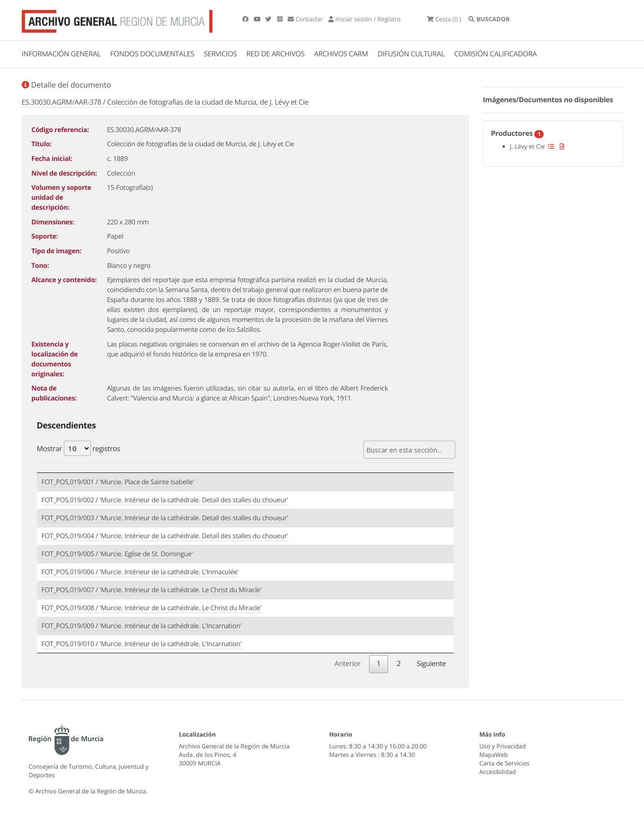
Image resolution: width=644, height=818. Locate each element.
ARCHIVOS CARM (341, 54)
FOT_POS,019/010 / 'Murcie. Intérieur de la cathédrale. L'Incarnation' (142, 644)
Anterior (348, 664)
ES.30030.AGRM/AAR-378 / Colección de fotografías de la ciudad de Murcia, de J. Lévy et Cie (165, 102)
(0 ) (444, 19)
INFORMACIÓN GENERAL (61, 54)
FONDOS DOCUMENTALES (152, 54)
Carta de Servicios (504, 763)
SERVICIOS (221, 54)
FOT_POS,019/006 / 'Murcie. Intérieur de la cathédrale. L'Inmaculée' (140, 572)
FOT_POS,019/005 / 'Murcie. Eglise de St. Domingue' (117, 554)
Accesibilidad (498, 772)
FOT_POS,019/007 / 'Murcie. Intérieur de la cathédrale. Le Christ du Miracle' (152, 590)
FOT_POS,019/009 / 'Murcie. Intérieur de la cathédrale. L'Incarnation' (142, 626)
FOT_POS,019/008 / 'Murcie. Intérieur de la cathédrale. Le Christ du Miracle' (152, 608)
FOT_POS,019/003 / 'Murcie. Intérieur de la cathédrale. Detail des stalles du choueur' (165, 518)
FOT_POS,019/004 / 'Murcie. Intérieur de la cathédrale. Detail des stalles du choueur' (165, 536)
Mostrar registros (79, 448)
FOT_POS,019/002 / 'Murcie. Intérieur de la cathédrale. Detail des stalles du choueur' (165, 500)
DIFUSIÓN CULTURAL (411, 54)
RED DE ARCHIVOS (276, 54)
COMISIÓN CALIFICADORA (496, 54)
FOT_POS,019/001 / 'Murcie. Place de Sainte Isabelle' (118, 482)
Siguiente (432, 664)
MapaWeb (494, 755)
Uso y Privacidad (503, 746)
